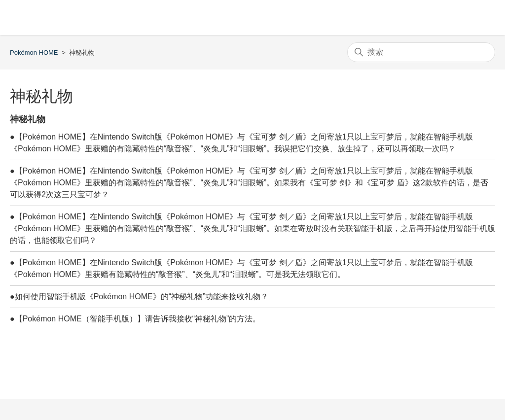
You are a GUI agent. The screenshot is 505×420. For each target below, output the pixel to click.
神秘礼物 (28, 119)
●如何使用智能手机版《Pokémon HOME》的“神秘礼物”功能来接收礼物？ (139, 297)
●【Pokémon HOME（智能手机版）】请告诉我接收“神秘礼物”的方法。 (135, 319)
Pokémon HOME (34, 52)
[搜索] (421, 52)
